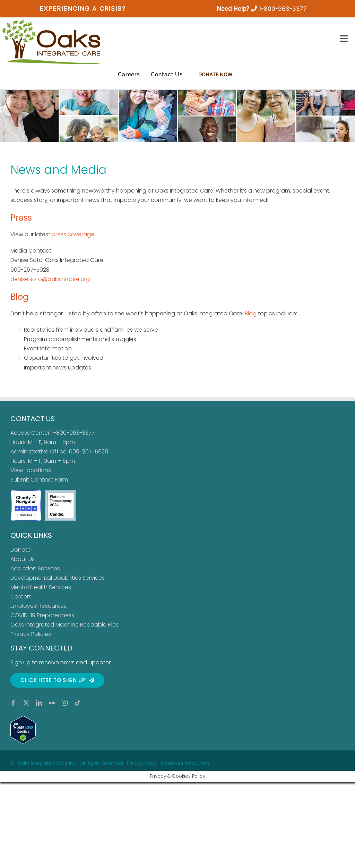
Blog (19, 297)
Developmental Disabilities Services (58, 578)
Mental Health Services (41, 587)
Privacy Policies (31, 634)
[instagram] (65, 703)
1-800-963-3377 (283, 9)
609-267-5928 (89, 452)
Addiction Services (35, 568)
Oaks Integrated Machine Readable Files (64, 625)
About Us (23, 559)
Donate (21, 550)
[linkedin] (39, 703)
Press (21, 218)
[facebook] (13, 703)
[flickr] (52, 703)
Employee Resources (38, 606)
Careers (21, 597)
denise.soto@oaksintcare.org (51, 279)
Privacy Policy (142, 763)
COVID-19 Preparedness (42, 615)
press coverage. (73, 234)
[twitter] (26, 703)
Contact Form (49, 480)
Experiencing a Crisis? (83, 9)
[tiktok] (77, 703)
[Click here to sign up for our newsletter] (57, 680)
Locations (38, 470)
